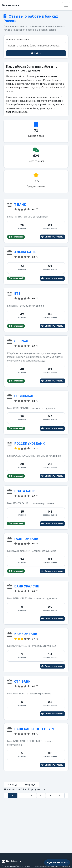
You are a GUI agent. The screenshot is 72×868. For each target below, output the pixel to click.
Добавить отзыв (57, 863)
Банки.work (10, 5)
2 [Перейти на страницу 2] (22, 795)
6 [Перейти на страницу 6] (60, 795)
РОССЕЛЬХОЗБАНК (29, 444)
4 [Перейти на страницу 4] (41, 795)
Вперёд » (30, 785)
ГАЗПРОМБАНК (26, 539)
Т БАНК (20, 204)
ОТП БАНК (22, 681)
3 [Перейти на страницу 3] (32, 795)
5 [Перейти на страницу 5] (50, 795)
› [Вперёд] (66, 795)
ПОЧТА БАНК (25, 491)
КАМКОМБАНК (26, 634)
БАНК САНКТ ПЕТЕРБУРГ (34, 729)
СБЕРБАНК (23, 341)
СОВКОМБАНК (25, 396)
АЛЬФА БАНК (25, 252)
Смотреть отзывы (52, 237)
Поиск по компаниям (18, 40)
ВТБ (17, 294)
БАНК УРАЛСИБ (27, 586)
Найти (36, 53)
